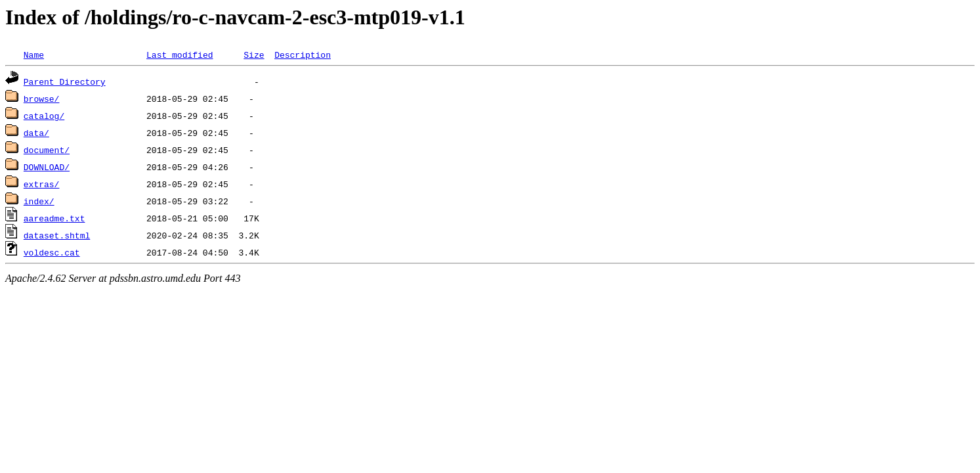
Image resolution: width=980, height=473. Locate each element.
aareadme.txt (54, 218)
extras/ (42, 184)
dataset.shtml (57, 235)
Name (34, 55)
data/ (36, 133)
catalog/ (44, 116)
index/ (39, 201)
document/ (47, 150)
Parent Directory (65, 81)
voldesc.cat (52, 252)
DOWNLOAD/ (47, 167)
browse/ (42, 99)
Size (254, 55)
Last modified (180, 55)
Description (303, 55)
